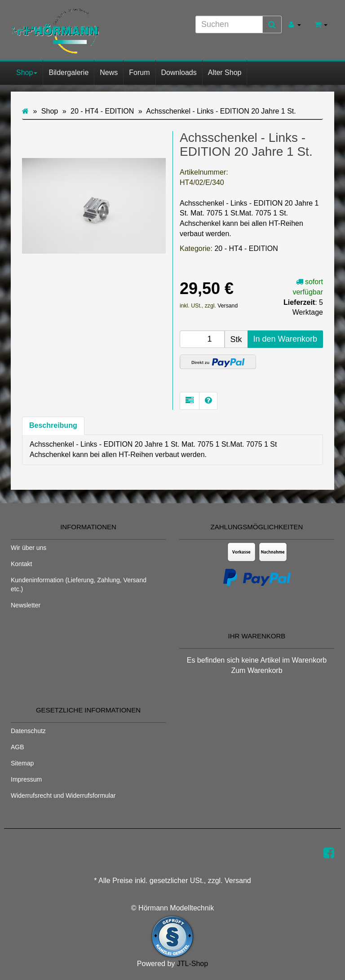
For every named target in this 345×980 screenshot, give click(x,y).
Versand (228, 306)
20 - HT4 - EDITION (246, 248)
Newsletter (26, 605)
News (109, 73)
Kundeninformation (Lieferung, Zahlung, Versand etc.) (79, 584)
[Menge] (202, 339)
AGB (18, 747)
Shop (27, 73)
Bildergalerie (69, 73)
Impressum (26, 779)
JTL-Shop (192, 964)
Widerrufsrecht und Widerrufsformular (63, 795)
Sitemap (22, 763)
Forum (139, 73)
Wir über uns (29, 548)
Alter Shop (225, 73)
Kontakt (21, 564)
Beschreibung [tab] (53, 425)
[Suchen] (229, 24)
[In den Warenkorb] (285, 339)
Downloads (179, 73)
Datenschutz (28, 731)
